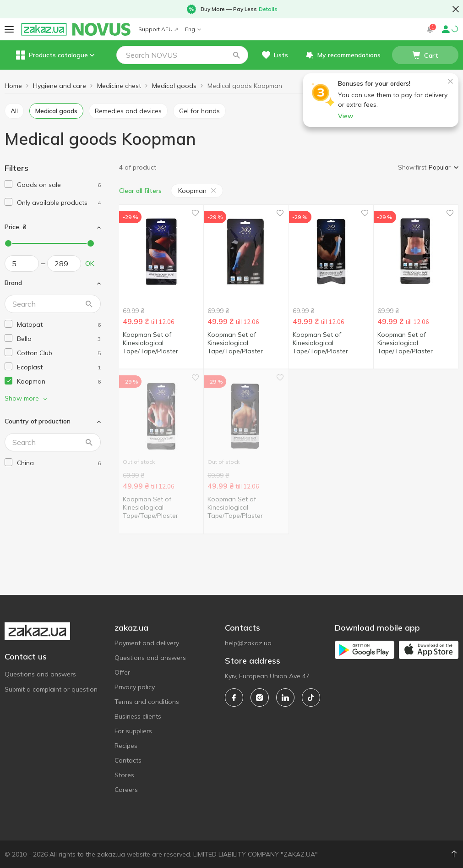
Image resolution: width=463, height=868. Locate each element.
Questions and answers (40, 674)
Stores (124, 775)
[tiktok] (311, 698)
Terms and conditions (147, 702)
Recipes (126, 746)
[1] (59, 185)
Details (268, 9)
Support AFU (158, 29)
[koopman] (59, 382)
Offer (122, 672)
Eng (193, 29)
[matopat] (59, 325)
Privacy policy (135, 687)
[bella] (59, 339)
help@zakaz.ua (248, 643)
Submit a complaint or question (51, 689)
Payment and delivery (147, 643)
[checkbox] (8, 184)
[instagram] (260, 698)
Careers (126, 790)
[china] (59, 463)
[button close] (456, 9)
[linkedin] (285, 698)
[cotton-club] (59, 353)
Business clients (138, 716)
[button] (236, 55)
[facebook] (234, 698)
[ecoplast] (59, 367)
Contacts (128, 760)
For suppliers (133, 731)
